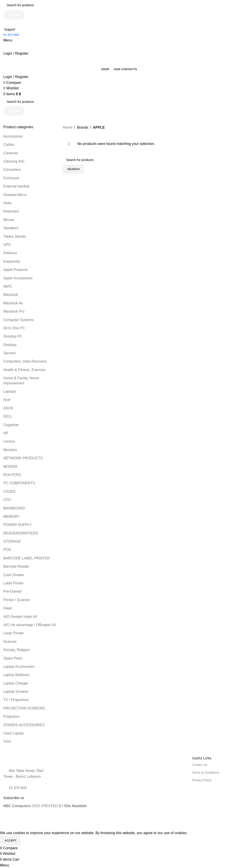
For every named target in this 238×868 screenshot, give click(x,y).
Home (68, 127)
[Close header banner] (6, 825)
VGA (7, 741)
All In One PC (14, 328)
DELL (8, 416)
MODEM (10, 467)
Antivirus (10, 253)
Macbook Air (13, 303)
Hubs (7, 203)
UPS (7, 245)
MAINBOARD (14, 508)
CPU (7, 500)
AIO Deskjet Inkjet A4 (20, 617)
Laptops (10, 391)
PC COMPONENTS (19, 483)
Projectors (11, 716)
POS (7, 550)
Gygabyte (11, 425)
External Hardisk (16, 186)
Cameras (11, 153)
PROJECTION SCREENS (24, 708)
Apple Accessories (18, 278)
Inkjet (8, 608)
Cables (9, 145)
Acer (7, 400)
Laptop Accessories (19, 667)
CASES (9, 492)
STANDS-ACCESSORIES (24, 725)
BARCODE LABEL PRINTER (26, 558)
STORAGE (12, 541)
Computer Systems (19, 320)
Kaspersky (12, 261)
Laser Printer (14, 633)
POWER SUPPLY (18, 525)
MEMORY (11, 516)
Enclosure (11, 178)
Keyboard (11, 211)
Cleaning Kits (14, 161)
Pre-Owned (12, 591)
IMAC (8, 286)
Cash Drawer (14, 575)
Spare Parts (13, 658)
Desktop (10, 345)
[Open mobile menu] (8, 40)
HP (6, 433)
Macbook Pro (14, 311)
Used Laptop (14, 733)
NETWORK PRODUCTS (23, 458)
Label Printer (14, 583)
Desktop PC (13, 336)
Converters (12, 170)
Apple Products (16, 270)
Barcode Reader (16, 566)
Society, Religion (17, 650)
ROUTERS (12, 475)
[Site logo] (23, 47)
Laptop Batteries (16, 675)
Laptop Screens (16, 692)
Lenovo (9, 441)
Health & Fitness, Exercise (24, 370)
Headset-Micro (15, 195)
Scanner (10, 642)
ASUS (8, 408)
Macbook (11, 295)
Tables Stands (15, 236)
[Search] (119, 5)
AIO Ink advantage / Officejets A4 (30, 625)
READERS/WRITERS (21, 533)
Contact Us (200, 765)
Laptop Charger (16, 683)
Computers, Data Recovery (25, 361)
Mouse (9, 220)
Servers (9, 353)
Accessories (13, 136)
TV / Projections (16, 700)
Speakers (11, 228)
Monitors (10, 450)
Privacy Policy (202, 780)
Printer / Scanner (17, 600)
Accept (10, 840)
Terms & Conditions (205, 773)
